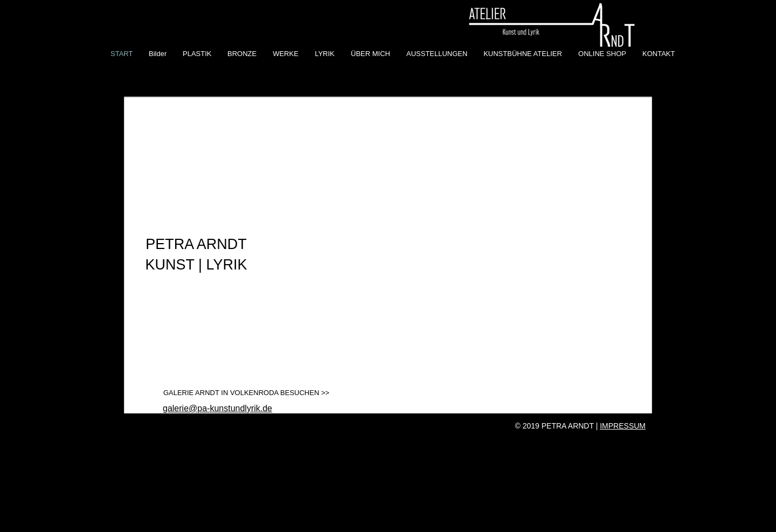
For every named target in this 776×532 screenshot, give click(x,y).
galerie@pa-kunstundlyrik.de (217, 408)
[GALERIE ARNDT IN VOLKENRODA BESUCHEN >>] (246, 393)
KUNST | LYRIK (196, 265)
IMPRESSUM (623, 426)
